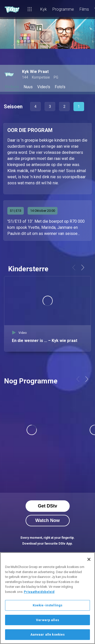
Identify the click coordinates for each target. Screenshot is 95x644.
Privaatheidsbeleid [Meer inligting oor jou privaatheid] (39, 592)
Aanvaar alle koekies (48, 634)
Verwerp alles (48, 620)
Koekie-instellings (48, 605)
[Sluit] (89, 559)
